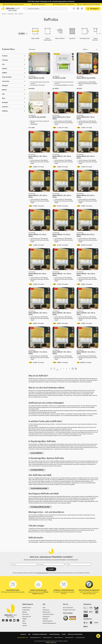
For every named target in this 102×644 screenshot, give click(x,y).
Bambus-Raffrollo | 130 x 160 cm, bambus (62, 353)
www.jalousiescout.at (35, 637)
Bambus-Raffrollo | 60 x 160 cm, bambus (62, 118)
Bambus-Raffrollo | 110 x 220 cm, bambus (38, 353)
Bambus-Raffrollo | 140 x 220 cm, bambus (86, 353)
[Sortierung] (90, 49)
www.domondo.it (69, 637)
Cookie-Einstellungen (54, 634)
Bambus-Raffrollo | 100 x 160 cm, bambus (38, 157)
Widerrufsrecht (46, 612)
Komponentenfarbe (7, 77)
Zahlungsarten (46, 617)
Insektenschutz (26, 610)
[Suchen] (25, 9)
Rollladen (25, 619)
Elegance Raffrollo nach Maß (36, 78)
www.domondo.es (47, 637)
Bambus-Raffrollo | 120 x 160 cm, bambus (86, 314)
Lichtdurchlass (6, 81)
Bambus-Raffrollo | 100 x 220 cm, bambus (62, 314)
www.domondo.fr (59, 637)
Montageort (5, 85)
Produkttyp (5, 60)
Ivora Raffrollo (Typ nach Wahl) (37, 117)
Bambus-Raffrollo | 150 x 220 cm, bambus (62, 196)
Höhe (3, 94)
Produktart (5, 56)
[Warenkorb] (82, 9)
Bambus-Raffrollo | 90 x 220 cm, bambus (86, 157)
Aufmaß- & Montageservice (49, 623)
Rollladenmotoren (27, 608)
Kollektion (5, 69)
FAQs (44, 608)
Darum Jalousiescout (68, 608)
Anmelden (51, 569)
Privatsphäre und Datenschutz (40, 634)
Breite (4, 98)
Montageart (5, 102)
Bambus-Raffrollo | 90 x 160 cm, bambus (37, 275)
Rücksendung (46, 610)
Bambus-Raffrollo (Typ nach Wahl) (86, 78)
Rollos (22, 34)
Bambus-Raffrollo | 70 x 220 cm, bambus (62, 235)
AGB (29, 634)
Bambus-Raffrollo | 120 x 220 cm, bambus (86, 275)
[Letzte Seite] (76, 369)
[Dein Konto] (78, 9)
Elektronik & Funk (27, 617)
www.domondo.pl (80, 637)
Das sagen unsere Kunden (69, 610)
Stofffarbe (5, 73)
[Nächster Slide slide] (100, 34)
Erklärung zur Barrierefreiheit (75, 634)
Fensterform (5, 107)
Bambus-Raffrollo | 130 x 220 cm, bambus (38, 196)
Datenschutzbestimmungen (43, 573)
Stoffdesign (5, 111)
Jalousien (25, 625)
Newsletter (45, 619)
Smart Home (25, 614)
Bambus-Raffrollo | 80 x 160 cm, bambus (86, 118)
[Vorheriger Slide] (27, 34)
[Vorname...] (24, 564)
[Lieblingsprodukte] (74, 9)
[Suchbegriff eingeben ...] (45, 9)
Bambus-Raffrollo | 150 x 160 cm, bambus (38, 314)
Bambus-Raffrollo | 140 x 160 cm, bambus (62, 157)
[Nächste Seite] (73, 369)
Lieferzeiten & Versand (48, 614)
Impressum (23, 634)
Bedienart (4, 90)
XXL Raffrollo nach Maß (59, 78)
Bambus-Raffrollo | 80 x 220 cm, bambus (86, 235)
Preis (3, 64)
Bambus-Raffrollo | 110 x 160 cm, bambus (62, 275)
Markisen (25, 612)
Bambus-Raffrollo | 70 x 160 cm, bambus (37, 235)
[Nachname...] (51, 564)
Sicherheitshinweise (47, 621)
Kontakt (64, 634)
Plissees (24, 623)
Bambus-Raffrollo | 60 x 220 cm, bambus (86, 196)
